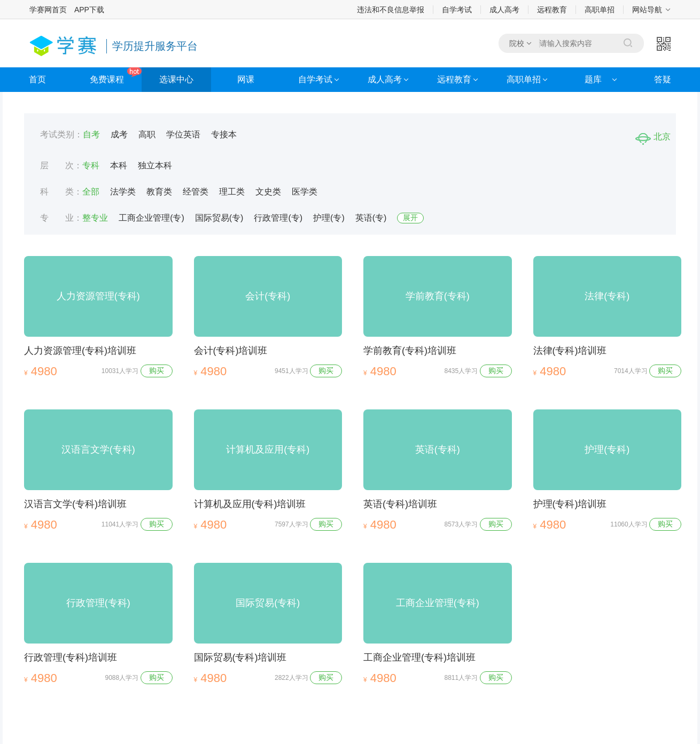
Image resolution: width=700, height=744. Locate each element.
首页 (37, 79)
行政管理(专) (278, 218)
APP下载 (89, 10)
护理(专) (329, 218)
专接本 (224, 134)
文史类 (268, 192)
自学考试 (457, 10)
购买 (157, 370)
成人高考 (504, 10)
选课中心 (176, 79)
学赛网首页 (48, 10)
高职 (147, 134)
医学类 (305, 192)
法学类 (123, 192)
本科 (119, 165)
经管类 (196, 192)
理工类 (232, 192)
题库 (593, 79)
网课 (246, 79)
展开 (410, 218)
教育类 (159, 192)
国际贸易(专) (219, 218)
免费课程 (107, 79)
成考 (119, 134)
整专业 (95, 218)
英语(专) (371, 218)
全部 (91, 192)
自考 (91, 134)
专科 (91, 165)
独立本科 (155, 165)
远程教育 (552, 10)
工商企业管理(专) (151, 218)
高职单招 (600, 10)
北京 (653, 137)
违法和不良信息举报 (391, 10)
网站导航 (647, 10)
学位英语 (183, 134)
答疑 (663, 79)
